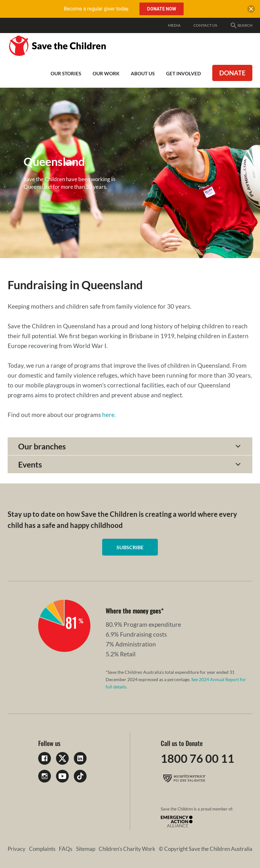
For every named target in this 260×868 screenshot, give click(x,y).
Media (174, 25)
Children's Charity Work (127, 849)
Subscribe (130, 547)
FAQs (66, 849)
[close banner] (251, 10)
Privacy (17, 849)
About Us (143, 73)
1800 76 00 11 (197, 758)
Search (241, 25)
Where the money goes (133, 611)
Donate (232, 73)
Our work (106, 73)
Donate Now (162, 9)
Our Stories (66, 73)
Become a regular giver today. (96, 9)
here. (109, 415)
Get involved (183, 73)
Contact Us (205, 25)
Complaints (42, 849)
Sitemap (86, 849)
